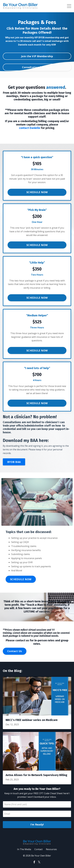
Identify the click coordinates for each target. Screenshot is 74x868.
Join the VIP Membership (37, 56)
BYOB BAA (14, 462)
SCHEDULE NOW (37, 192)
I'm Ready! (37, 824)
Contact (38, 849)
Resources (51, 849)
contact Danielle (30, 128)
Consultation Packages (37, 67)
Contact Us (15, 651)
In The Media (24, 849)
